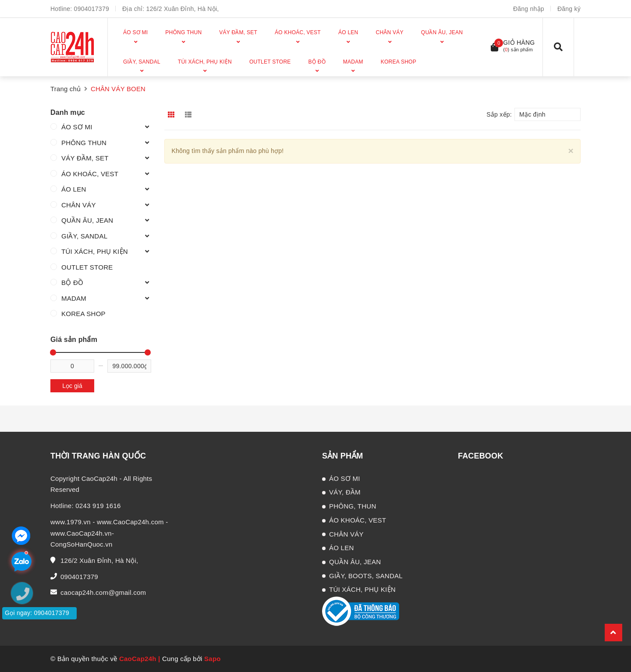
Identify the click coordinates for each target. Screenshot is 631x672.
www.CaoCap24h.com (130, 522)
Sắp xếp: (499, 114)
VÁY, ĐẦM (345, 492)
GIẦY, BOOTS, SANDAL (366, 576)
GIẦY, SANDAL (84, 236)
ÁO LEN (74, 189)
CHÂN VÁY (79, 205)
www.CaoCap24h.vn (81, 533)
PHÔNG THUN (84, 143)
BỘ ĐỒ (72, 283)
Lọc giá (72, 386)
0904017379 (92, 9)
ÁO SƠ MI (77, 127)
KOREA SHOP (83, 314)
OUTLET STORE (87, 267)
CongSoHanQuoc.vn (82, 544)
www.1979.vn (71, 522)
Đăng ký (569, 9)
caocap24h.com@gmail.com (103, 592)
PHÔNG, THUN (353, 506)
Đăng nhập (529, 9)
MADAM (74, 298)
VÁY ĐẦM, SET (85, 158)
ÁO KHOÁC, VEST (90, 174)
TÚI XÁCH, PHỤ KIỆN (95, 251)
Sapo (213, 659)
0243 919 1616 (98, 506)
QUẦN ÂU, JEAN (87, 220)
